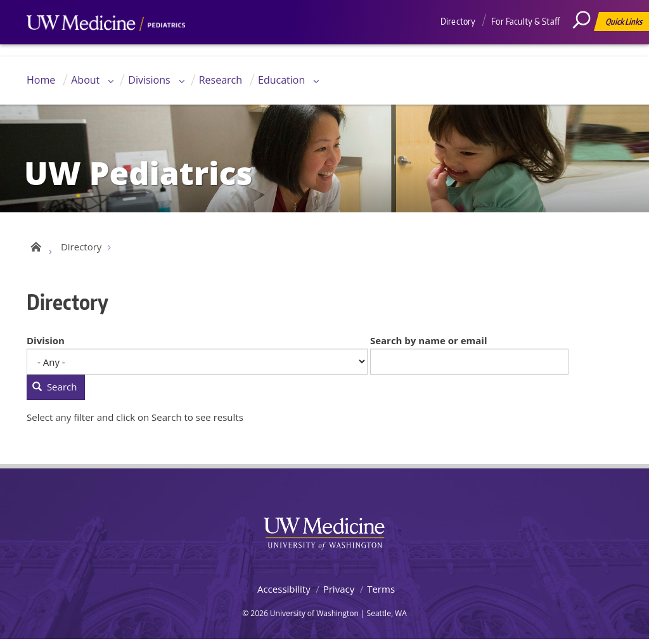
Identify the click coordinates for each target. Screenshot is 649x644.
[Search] (586, 48)
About (85, 80)
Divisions (149, 80)
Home (41, 80)
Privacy (339, 593)
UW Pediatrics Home (35, 248)
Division (46, 344)
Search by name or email (429, 344)
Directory (458, 21)
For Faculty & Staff (525, 21)
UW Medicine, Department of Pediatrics (106, 47)
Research (221, 80)
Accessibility (284, 593)
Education (281, 80)
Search (55, 391)
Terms (381, 593)
